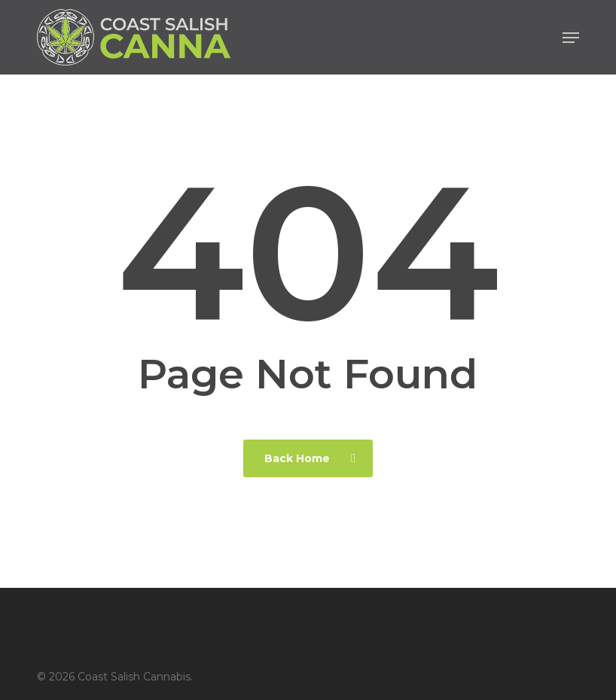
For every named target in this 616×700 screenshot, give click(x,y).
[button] (571, 38)
